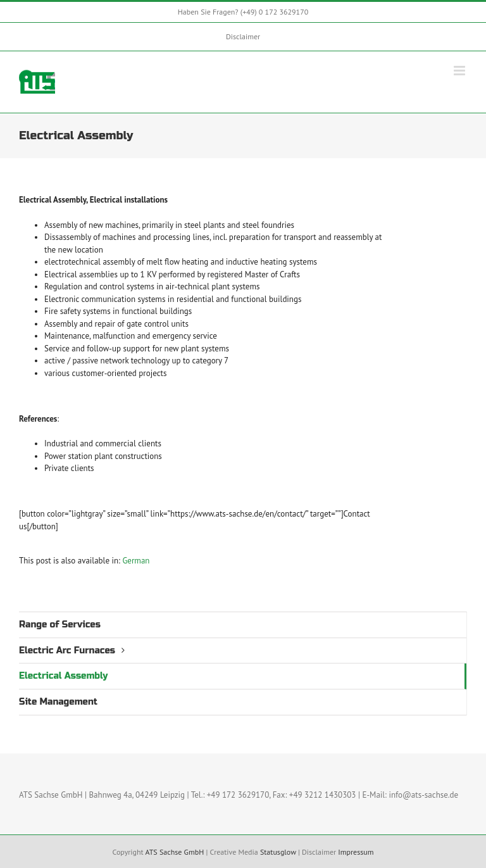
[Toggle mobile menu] (460, 71)
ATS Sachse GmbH (174, 852)
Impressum (356, 852)
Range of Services (60, 625)
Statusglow (278, 852)
